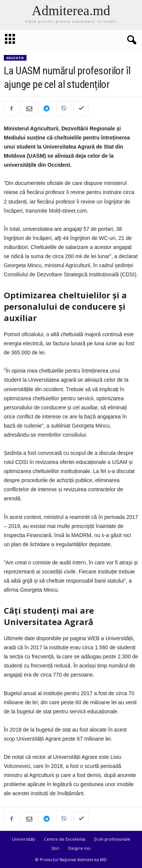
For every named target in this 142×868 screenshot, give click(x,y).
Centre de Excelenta (65, 839)
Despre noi (79, 848)
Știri (55, 848)
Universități (24, 839)
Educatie (15, 58)
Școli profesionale (112, 839)
